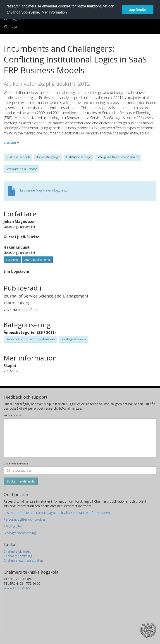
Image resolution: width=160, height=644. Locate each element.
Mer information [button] (54, 12)
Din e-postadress (16, 463)
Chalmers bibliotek (17, 551)
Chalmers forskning (18, 556)
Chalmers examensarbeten (23, 560)
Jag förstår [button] (138, 10)
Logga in (12, 27)
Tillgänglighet (13, 526)
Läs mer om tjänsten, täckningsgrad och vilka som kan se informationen (57, 513)
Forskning (12, 260)
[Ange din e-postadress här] (80, 470)
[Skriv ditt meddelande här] (80, 438)
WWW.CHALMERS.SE (19, 588)
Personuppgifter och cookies (25, 519)
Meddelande (12, 415)
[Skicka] (21, 481)
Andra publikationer (37, 260)
